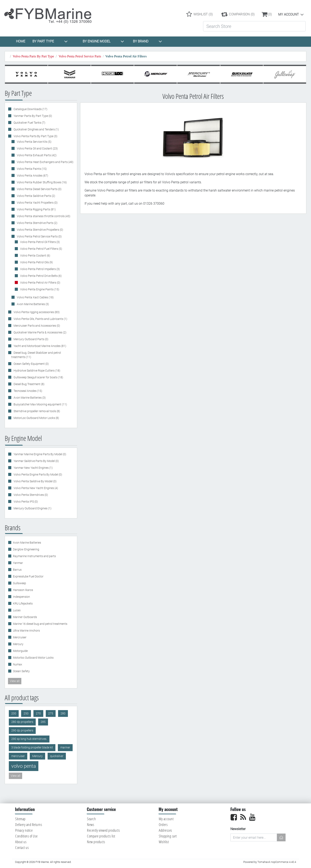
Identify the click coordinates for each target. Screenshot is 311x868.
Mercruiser (20, 637)
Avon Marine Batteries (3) (33, 304)
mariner (65, 748)
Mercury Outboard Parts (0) (31, 339)
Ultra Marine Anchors (26, 631)
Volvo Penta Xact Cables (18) (35, 297)
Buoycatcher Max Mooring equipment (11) (40, 404)
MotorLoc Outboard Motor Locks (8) (36, 418)
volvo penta (24, 766)
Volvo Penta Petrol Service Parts (80, 56)
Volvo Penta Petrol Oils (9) (36, 262)
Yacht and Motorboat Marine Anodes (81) (40, 346)
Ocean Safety (21, 671)
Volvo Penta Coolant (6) (35, 255)
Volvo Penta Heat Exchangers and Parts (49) (45, 162)
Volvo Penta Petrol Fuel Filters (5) (41, 249)
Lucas (17, 610)
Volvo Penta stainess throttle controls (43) (43, 216)
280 (63, 713)
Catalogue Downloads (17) (30, 109)
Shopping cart (168, 836)
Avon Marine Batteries (27, 543)
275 (51, 713)
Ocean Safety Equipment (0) (31, 364)
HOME (21, 41)
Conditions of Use (26, 836)
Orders (163, 825)
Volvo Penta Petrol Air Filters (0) (40, 283)
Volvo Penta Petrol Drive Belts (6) (41, 276)
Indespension (21, 597)
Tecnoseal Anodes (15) (28, 391)
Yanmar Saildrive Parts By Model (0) (36, 461)
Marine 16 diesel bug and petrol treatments (40, 624)
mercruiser (18, 756)
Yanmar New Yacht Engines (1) (33, 468)
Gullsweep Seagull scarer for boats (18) (38, 377)
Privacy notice (24, 830)
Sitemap (20, 819)
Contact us (22, 847)
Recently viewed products (103, 830)
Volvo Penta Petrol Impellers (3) (40, 269)
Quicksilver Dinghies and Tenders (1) (36, 129)
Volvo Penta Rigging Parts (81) (36, 209)
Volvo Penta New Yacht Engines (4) (35, 488)
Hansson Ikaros (23, 590)
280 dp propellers (22, 722)
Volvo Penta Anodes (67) (32, 176)
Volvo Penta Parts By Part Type (33, 56)
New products (96, 842)
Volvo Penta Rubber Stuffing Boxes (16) (42, 182)
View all (15, 681)
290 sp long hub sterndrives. (29, 739)
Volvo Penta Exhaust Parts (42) (36, 155)
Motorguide (20, 651)
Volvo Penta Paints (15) (31, 169)
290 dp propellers (22, 731)
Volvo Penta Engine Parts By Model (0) (38, 474)
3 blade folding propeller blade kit (32, 748)
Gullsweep (19, 583)
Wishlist (164, 842)
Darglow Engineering (26, 549)
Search (91, 819)
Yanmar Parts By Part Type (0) (33, 116)
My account (289, 14)
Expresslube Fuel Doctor (28, 576)
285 (43, 722)
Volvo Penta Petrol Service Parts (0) (39, 236)
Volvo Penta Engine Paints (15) (39, 289)
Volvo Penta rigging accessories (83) (36, 312)
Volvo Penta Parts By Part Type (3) (35, 136)
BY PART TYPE (50, 41)
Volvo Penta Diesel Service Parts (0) (39, 189)
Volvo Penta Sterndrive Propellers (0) (40, 230)
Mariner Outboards (25, 617)
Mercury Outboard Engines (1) (32, 508)
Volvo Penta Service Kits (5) (34, 142)
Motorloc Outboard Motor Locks (33, 658)
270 (38, 713)
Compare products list (101, 836)
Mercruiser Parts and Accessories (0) (37, 326)
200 (14, 713)
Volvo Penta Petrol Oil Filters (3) (40, 242)
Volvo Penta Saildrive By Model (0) (35, 481)
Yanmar (18, 563)
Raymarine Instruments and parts (34, 556)
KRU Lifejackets (23, 603)
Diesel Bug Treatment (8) (29, 384)
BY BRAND (147, 41)
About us (21, 842)
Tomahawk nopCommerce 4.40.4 (277, 862)
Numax (18, 664)
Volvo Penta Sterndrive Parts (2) (37, 223)
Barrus (17, 570)
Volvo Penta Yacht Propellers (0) (37, 203)
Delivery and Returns (29, 825)
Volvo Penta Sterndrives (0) (30, 495)
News (91, 825)
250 (26, 713)
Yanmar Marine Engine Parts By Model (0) (40, 454)
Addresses (165, 830)
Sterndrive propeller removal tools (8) (37, 411)
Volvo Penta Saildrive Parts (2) (36, 196)
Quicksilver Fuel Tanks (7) (29, 123)
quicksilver (57, 756)
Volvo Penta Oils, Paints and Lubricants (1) (40, 319)
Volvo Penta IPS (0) (25, 502)
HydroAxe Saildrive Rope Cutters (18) (37, 371)
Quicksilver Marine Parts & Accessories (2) (40, 332)
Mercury (18, 644)
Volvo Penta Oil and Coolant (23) (37, 148)
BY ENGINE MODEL (103, 41)
